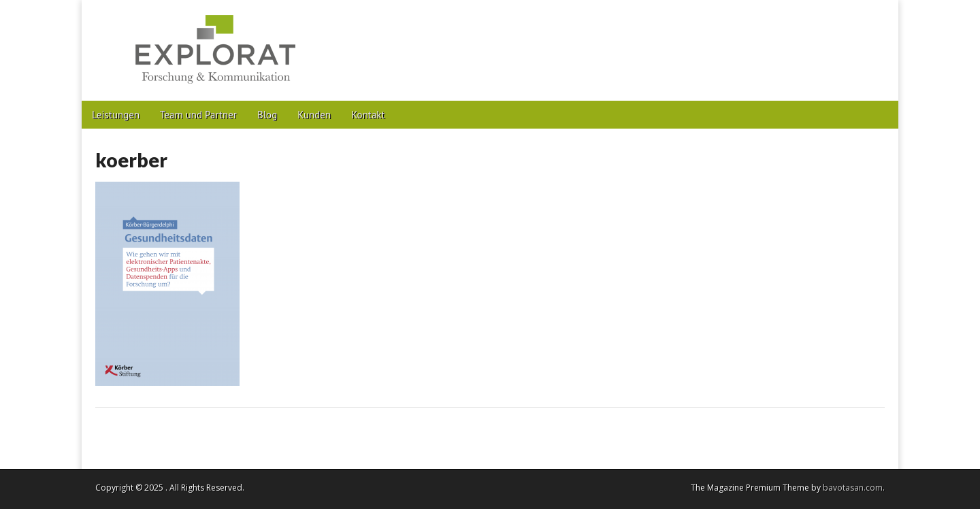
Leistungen (116, 115)
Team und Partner (198, 115)
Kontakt (368, 115)
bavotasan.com (853, 488)
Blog (267, 115)
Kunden (314, 115)
